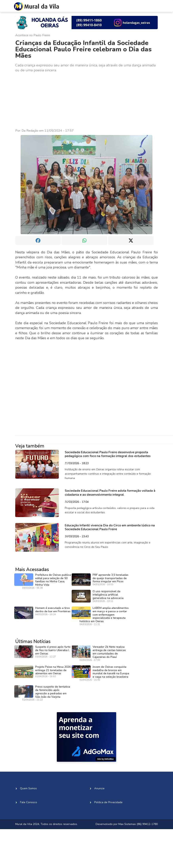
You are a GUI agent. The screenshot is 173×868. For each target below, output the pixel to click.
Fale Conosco (29, 802)
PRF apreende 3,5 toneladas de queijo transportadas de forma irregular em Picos (111, 578)
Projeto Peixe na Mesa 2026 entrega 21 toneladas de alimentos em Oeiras (53, 670)
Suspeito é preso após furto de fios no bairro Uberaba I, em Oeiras (53, 650)
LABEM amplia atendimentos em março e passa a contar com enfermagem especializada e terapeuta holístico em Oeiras (104, 615)
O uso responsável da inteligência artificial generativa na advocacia (108, 595)
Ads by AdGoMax (106, 759)
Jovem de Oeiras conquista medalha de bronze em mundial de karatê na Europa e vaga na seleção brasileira (111, 672)
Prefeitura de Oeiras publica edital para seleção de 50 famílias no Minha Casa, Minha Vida (53, 580)
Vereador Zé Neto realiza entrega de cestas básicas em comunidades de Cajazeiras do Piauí (109, 652)
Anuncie (99, 788)
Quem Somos (28, 788)
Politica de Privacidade (108, 802)
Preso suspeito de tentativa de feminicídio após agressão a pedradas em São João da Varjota (53, 692)
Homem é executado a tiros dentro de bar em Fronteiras (53, 610)
